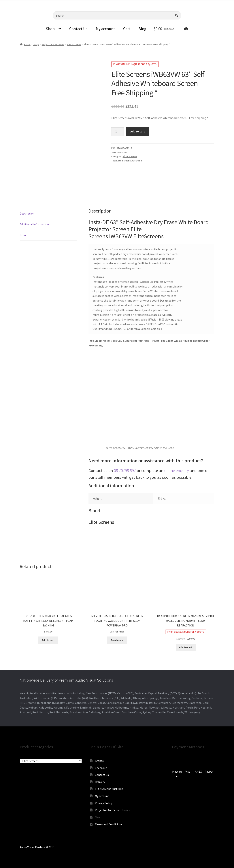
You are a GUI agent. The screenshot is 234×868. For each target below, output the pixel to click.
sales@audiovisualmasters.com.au (45, 3)
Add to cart (138, 131)
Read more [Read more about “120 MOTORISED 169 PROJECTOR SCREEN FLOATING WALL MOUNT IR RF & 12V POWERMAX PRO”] (117, 640)
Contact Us (78, 29)
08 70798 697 (125, 470)
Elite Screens (74, 44)
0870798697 (10, 3)
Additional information (34, 224)
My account (105, 29)
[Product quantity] (118, 132)
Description (27, 213)
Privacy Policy (103, 803)
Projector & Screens (53, 44)
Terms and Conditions (109, 824)
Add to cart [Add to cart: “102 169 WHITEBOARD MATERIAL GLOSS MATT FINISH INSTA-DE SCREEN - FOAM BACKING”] (48, 640)
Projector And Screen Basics (112, 810)
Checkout (101, 768)
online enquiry (177, 470)
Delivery (100, 782)
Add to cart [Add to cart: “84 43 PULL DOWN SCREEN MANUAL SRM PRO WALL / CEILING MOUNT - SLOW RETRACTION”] (186, 647)
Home (27, 44)
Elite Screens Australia (129, 161)
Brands (99, 761)
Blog (142, 29)
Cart (127, 29)
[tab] (48, 214)
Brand (23, 235)
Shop (50, 29)
